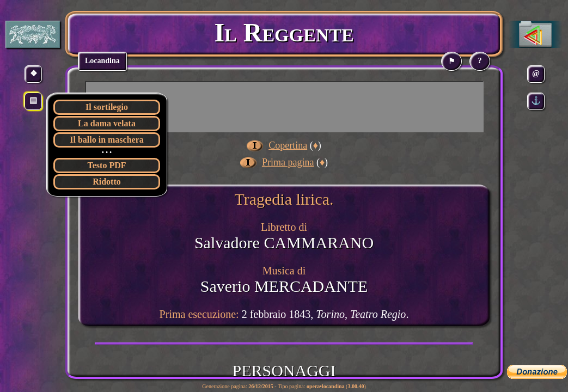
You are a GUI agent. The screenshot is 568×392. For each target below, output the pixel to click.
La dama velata (107, 123)
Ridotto (107, 182)
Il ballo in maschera (107, 140)
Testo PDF (107, 165)
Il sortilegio (107, 107)
